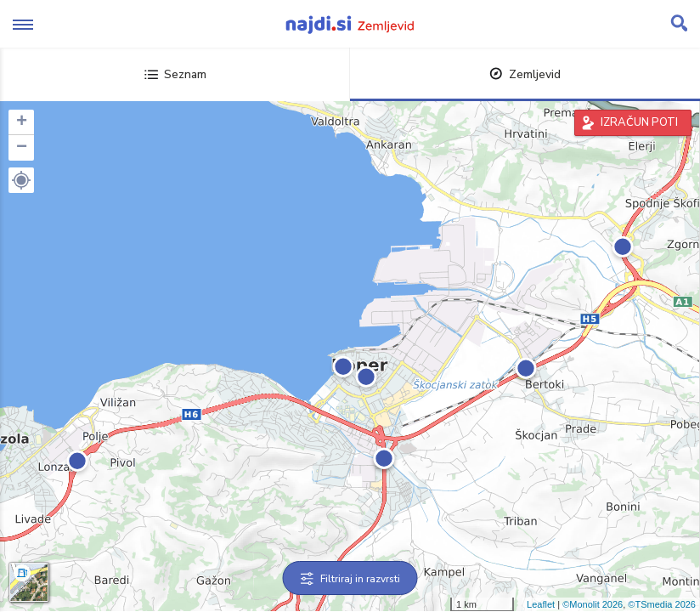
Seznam (175, 74)
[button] (21, 180)
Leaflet (541, 604)
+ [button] (22, 122)
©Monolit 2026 (593, 604)
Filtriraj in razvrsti (350, 579)
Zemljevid (525, 74)
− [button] (22, 148)
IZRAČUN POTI (639, 122)
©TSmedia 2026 (662, 604)
